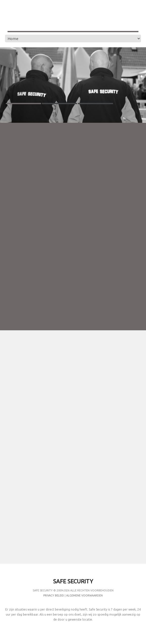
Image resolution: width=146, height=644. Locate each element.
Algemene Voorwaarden (84, 595)
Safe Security (43, 590)
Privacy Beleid (54, 595)
